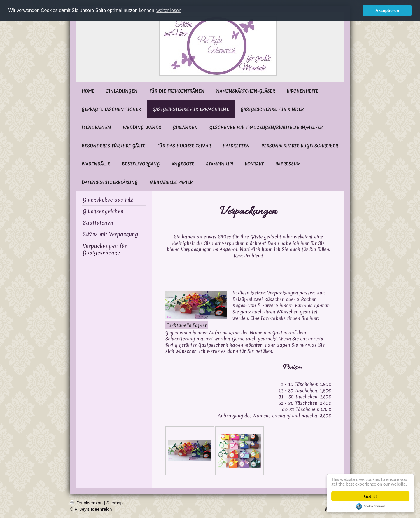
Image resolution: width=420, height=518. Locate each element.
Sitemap (115, 503)
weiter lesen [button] (169, 10)
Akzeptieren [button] (387, 11)
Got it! (371, 496)
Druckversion (87, 503)
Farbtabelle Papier (187, 325)
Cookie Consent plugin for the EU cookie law (371, 506)
